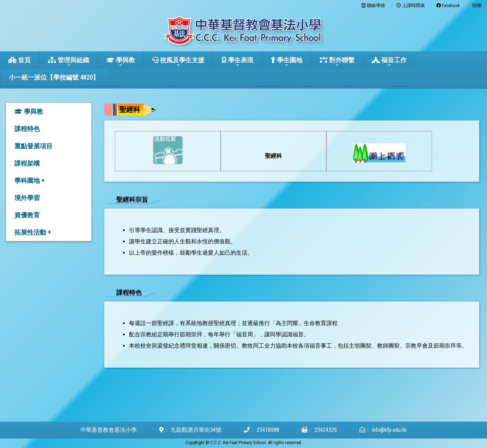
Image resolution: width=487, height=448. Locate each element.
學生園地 (286, 62)
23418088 (268, 430)
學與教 (121, 62)
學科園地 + (29, 181)
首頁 (20, 60)
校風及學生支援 (178, 62)
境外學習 (27, 198)
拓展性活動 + (33, 232)
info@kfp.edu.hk (389, 430)
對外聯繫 (337, 62)
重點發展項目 (33, 146)
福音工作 (389, 62)
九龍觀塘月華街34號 (196, 430)
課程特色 (27, 129)
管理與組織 (69, 62)
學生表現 (238, 62)
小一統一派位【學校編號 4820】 (54, 77)
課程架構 (27, 163)
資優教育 (27, 215)
